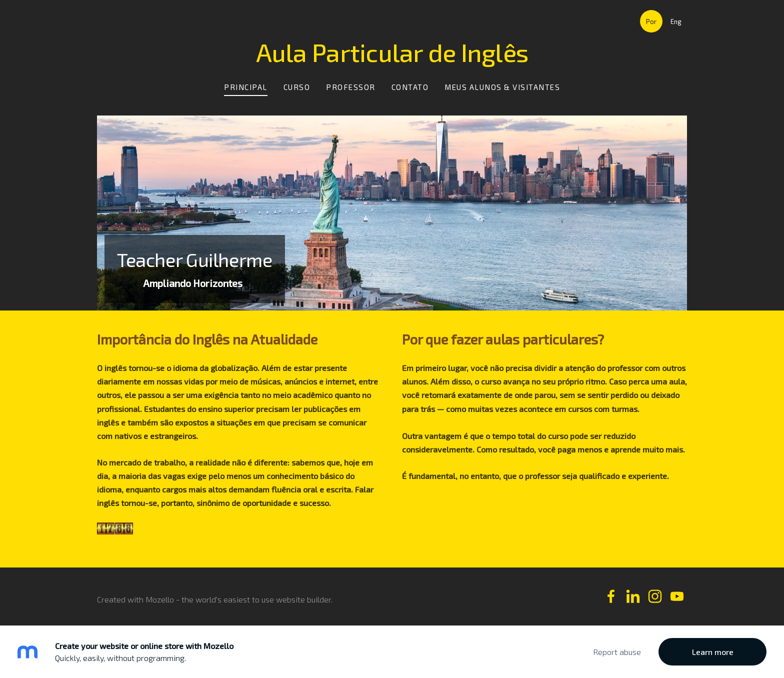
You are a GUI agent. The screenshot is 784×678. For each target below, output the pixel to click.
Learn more (713, 652)
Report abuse (617, 652)
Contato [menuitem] (410, 87)
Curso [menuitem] (297, 87)
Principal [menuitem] (246, 87)
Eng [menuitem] (676, 21)
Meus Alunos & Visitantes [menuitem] (502, 87)
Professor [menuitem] (351, 87)
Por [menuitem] (651, 21)
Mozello (160, 599)
